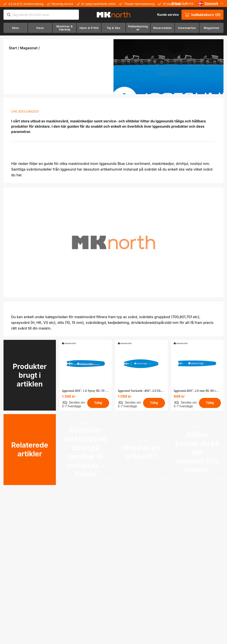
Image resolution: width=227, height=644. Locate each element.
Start (13, 48)
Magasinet (29, 48)
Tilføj (98, 403)
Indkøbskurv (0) (202, 15)
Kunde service (168, 15)
